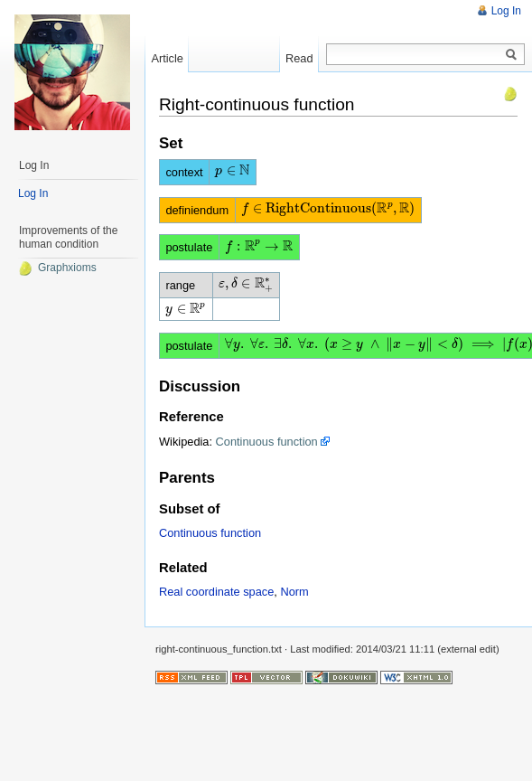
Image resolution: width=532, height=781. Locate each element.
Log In (506, 11)
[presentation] (233, 170)
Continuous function (267, 442)
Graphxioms (57, 268)
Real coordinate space (216, 592)
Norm (294, 592)
